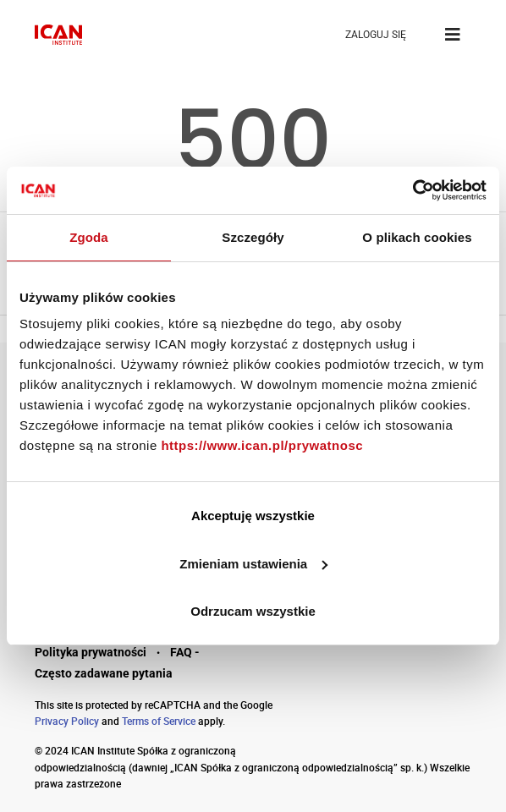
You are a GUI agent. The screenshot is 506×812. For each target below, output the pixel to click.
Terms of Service (159, 721)
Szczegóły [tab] (253, 237)
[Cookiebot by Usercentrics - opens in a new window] (412, 190)
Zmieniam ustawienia (253, 564)
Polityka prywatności (91, 652)
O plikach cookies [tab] (417, 237)
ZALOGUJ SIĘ (376, 35)
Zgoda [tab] (89, 237)
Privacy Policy (67, 721)
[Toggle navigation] (453, 35)
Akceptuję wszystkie (253, 516)
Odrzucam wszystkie (253, 611)
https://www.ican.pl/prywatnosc (262, 445)
